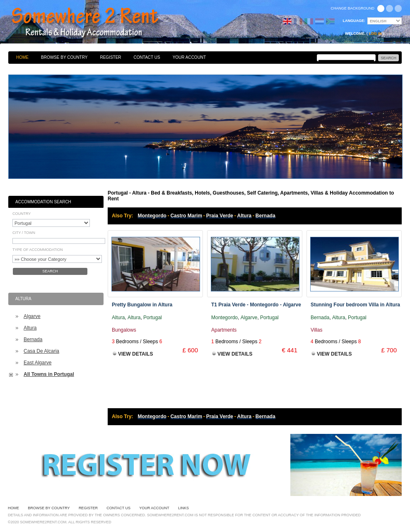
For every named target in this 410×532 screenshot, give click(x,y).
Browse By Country (64, 57)
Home (22, 57)
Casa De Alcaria (41, 351)
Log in (375, 34)
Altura (30, 328)
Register (110, 57)
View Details (135, 354)
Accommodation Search (43, 202)
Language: (354, 21)
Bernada (33, 339)
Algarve (32, 316)
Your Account (189, 57)
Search (50, 271)
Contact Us (147, 57)
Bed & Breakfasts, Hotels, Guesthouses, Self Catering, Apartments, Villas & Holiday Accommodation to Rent (94, 23)
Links (183, 508)
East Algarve (37, 363)
